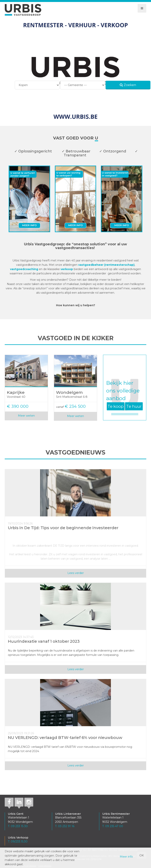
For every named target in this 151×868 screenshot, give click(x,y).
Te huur (134, 406)
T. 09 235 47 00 (113, 826)
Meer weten (26, 416)
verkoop (67, 269)
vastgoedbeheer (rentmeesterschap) (106, 265)
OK (142, 855)
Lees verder (76, 573)
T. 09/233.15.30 (18, 841)
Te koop (116, 406)
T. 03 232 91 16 (65, 826)
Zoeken (128, 85)
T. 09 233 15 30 (18, 826)
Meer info (126, 857)
